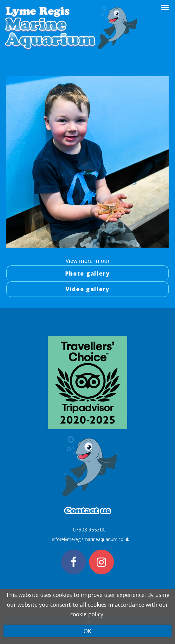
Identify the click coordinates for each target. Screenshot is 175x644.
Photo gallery (87, 273)
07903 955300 (89, 530)
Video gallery (88, 289)
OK (87, 631)
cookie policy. (87, 614)
